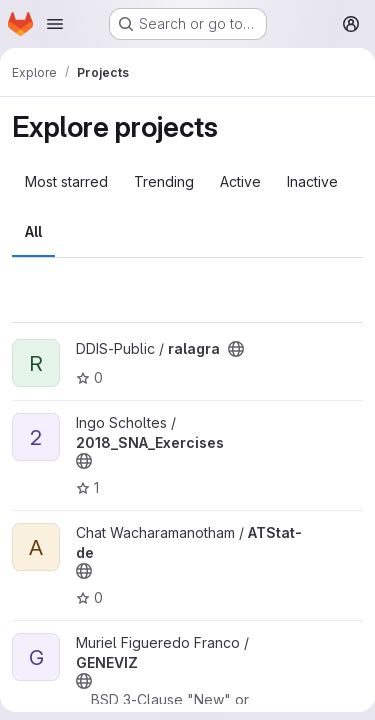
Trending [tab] (164, 181)
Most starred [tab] (66, 181)
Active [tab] (240, 181)
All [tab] (33, 231)
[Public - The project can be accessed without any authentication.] (236, 349)
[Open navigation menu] (55, 24)
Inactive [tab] (312, 181)
